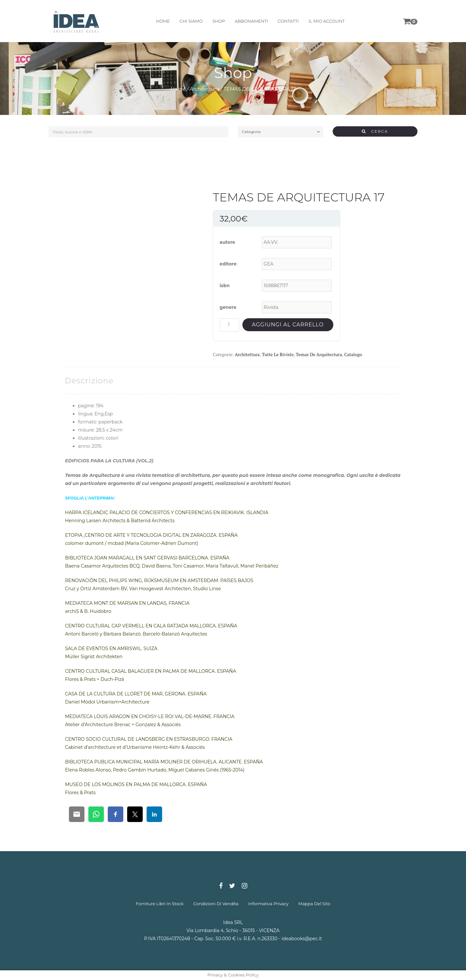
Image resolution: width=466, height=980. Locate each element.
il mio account (327, 21)
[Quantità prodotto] (229, 325)
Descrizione (89, 381)
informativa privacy (268, 904)
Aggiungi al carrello (288, 325)
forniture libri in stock (160, 904)
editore (228, 264)
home (163, 21)
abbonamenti (251, 21)
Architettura (205, 89)
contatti (288, 21)
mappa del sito (314, 904)
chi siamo (191, 21)
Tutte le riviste (278, 354)
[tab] (89, 381)
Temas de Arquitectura (319, 354)
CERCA (375, 131)
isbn (225, 286)
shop (219, 21)
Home (178, 89)
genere (228, 307)
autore (227, 242)
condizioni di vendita (216, 904)
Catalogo (353, 354)
